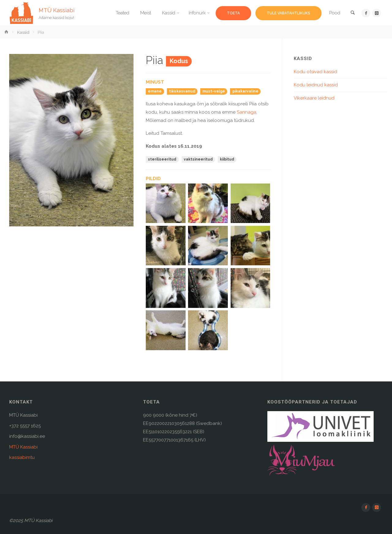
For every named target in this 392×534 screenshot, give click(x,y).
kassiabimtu (22, 457)
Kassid (23, 32)
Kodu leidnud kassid (316, 85)
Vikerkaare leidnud (314, 98)
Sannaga (247, 112)
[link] (352, 13)
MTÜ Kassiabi (57, 10)
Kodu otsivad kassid (315, 72)
